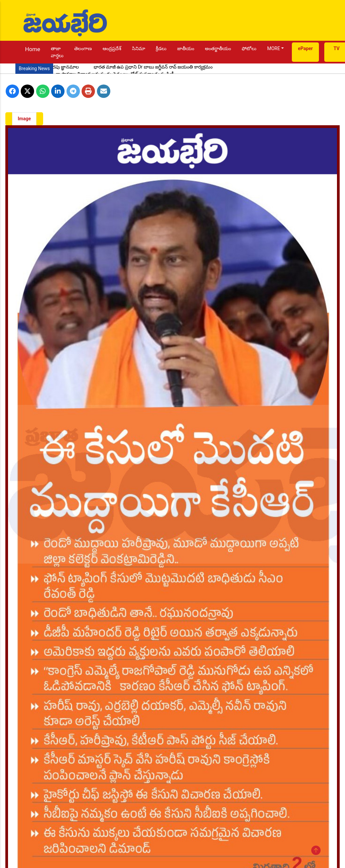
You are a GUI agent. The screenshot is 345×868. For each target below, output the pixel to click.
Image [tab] (24, 119)
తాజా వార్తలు (57, 52)
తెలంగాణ (83, 48)
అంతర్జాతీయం (218, 48)
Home (33, 49)
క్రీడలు (161, 48)
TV (337, 48)
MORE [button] (273, 48)
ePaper (305, 48)
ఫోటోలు (249, 48)
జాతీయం (186, 48)
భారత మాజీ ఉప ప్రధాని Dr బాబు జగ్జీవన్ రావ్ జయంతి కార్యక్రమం (153, 67)
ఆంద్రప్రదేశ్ (112, 48)
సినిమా (139, 48)
